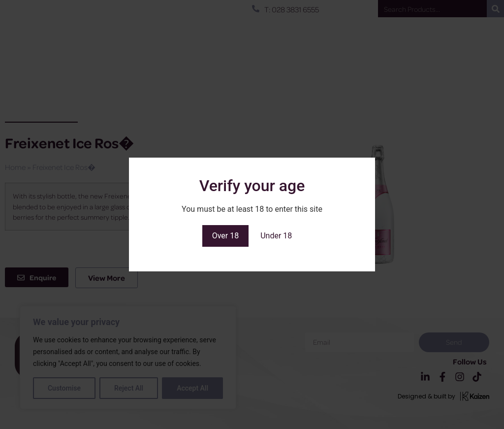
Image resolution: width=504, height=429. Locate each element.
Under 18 (276, 236)
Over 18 (226, 236)
